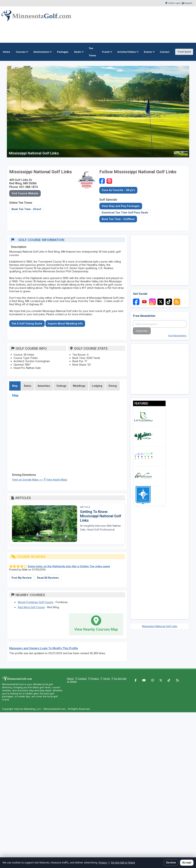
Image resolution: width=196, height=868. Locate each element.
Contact (82, 678)
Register (188, 3)
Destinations (42, 52)
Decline (171, 862)
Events (149, 52)
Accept (187, 862)
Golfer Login (174, 3)
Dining (113, 386)
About (70, 678)
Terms (107, 678)
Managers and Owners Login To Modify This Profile (44, 648)
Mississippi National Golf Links (160, 626)
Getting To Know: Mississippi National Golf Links (101, 516)
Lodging (97, 386)
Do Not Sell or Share (123, 862)
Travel (107, 52)
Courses (22, 52)
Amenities (44, 386)
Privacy (95, 678)
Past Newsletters (177, 336)
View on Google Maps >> (28, 480)
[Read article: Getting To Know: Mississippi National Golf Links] (45, 524)
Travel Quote (184, 52)
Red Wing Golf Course (31, 607)
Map (15, 386)
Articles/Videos (128, 52)
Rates (28, 386)
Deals (79, 52)
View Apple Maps (57, 480)
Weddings (79, 386)
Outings (61, 386)
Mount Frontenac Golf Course (36, 602)
